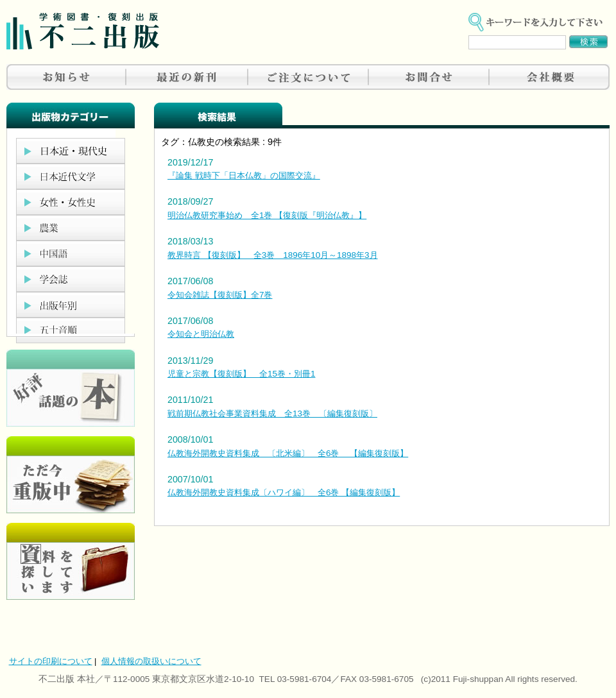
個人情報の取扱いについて (151, 661)
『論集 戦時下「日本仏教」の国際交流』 (244, 175)
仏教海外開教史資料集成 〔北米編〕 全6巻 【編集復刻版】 (288, 453)
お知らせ (67, 77)
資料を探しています (71, 561)
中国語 (71, 253)
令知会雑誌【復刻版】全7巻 (220, 295)
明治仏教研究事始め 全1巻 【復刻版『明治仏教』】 (267, 215)
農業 (71, 228)
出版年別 (71, 305)
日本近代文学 (71, 176)
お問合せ (429, 77)
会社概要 (549, 77)
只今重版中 (71, 475)
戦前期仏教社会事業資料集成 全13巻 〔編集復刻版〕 (272, 413)
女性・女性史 (71, 202)
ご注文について (308, 77)
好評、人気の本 (71, 388)
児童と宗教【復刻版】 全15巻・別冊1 (241, 374)
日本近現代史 (71, 151)
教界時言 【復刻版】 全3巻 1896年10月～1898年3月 (273, 255)
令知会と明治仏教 (201, 334)
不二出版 (83, 31)
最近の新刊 (187, 77)
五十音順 (71, 330)
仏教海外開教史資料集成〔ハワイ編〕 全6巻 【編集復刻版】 (284, 492)
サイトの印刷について (51, 661)
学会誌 (71, 279)
